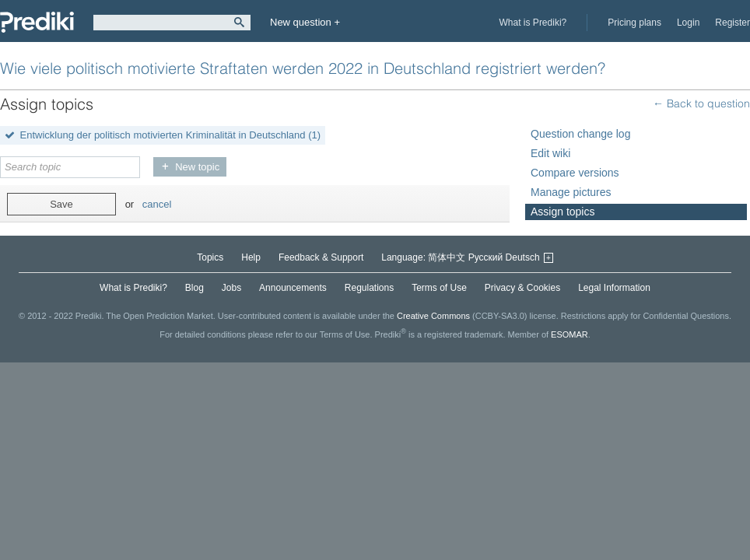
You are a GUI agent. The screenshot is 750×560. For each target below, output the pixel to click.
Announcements (293, 288)
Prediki (37, 22)
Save (61, 204)
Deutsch (523, 257)
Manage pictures (571, 192)
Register (732, 23)
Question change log (580, 134)
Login (688, 23)
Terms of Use (439, 288)
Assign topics (562, 212)
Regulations (369, 288)
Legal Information (614, 288)
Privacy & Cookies (522, 288)
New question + (305, 22)
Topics (210, 257)
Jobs (231, 288)
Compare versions (575, 173)
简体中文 (447, 257)
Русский (486, 257)
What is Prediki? (533, 23)
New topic (197, 167)
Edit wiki (550, 153)
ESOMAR (570, 334)
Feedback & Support (321, 257)
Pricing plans (634, 23)
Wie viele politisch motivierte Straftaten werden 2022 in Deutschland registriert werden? (303, 68)
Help (251, 257)
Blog (195, 288)
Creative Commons (433, 316)
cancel (157, 204)
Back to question (707, 103)
